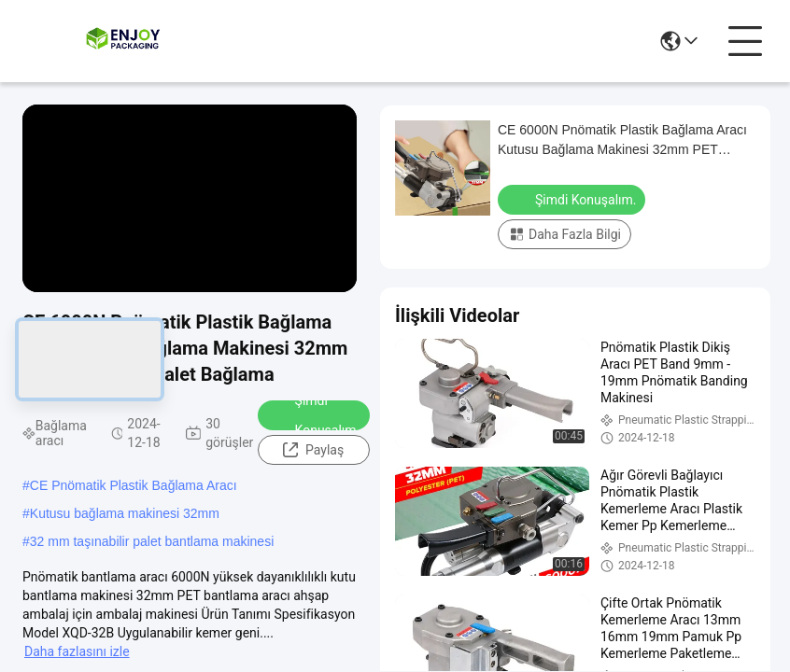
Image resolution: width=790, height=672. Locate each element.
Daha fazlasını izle (77, 651)
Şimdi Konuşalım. (316, 415)
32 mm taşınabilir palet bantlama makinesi (152, 541)
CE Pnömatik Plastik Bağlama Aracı (134, 485)
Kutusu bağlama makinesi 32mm (125, 513)
